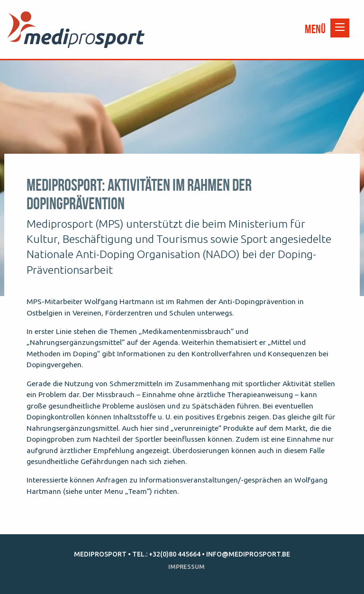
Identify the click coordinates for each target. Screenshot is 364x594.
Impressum (187, 566)
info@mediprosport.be (248, 554)
